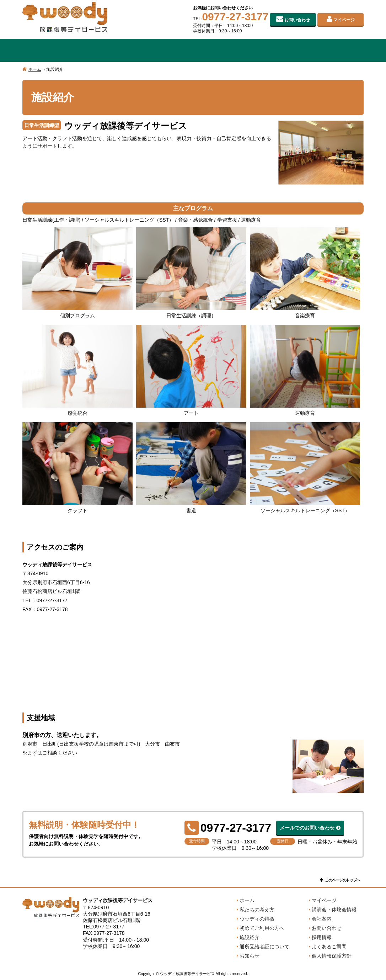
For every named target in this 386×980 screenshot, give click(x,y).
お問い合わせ (297, 20)
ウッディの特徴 (125, 50)
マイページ (344, 20)
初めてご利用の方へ (193, 50)
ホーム (35, 69)
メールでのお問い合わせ (307, 828)
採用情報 (322, 937)
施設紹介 (261, 50)
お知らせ (250, 956)
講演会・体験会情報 (334, 910)
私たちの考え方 (57, 50)
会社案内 (329, 50)
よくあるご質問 (329, 947)
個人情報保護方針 (332, 956)
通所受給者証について (264, 947)
